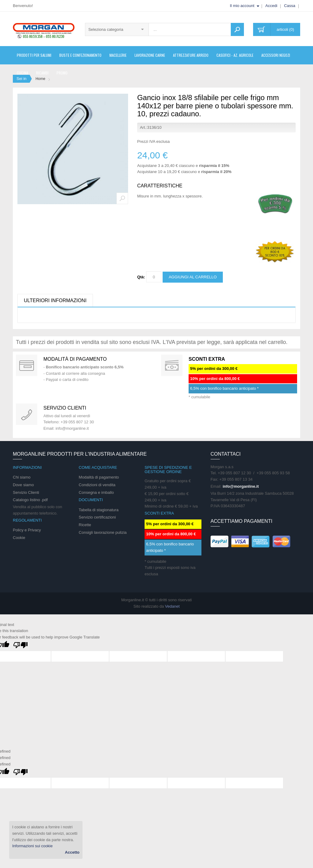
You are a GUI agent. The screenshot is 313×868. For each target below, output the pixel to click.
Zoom (122, 198)
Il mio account (242, 6)
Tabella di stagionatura (99, 510)
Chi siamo (22, 477)
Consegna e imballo (96, 492)
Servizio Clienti (26, 492)
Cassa (290, 6)
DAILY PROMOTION (172, 365)
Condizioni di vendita (97, 485)
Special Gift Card (27, 365)
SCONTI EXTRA (207, 359)
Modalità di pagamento (75, 359)
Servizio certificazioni (97, 517)
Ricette (85, 525)
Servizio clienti (65, 408)
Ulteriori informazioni (55, 300)
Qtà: (141, 277)
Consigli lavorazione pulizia (103, 532)
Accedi (271, 6)
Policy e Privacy (27, 530)
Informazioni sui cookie (32, 846)
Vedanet (172, 606)
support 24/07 (27, 414)
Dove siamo (23, 485)
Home (40, 79)
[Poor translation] (20, 646)
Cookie (19, 538)
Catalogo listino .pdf (30, 500)
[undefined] (20, 773)
